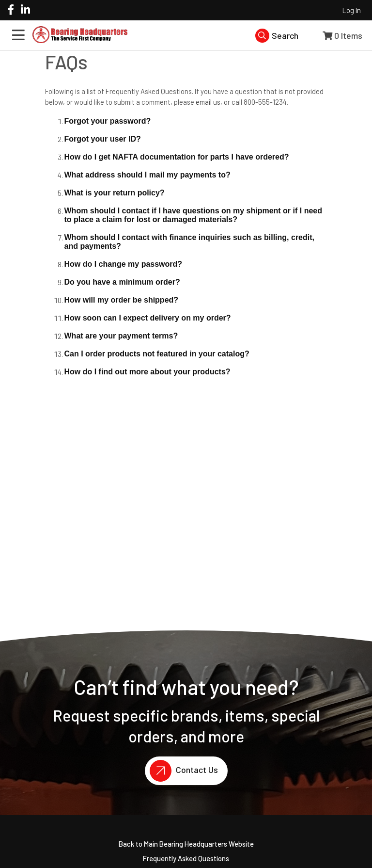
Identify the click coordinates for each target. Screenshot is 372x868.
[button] (196, 122)
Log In (352, 10)
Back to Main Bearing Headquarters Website (186, 844)
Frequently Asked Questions (186, 858)
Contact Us (181, 771)
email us (208, 102)
